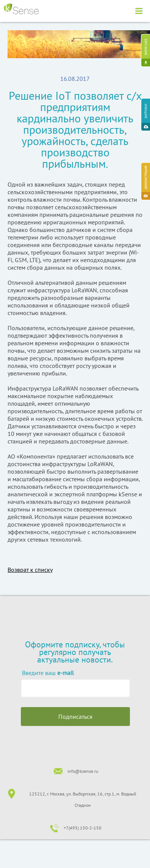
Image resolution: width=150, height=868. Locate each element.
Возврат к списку (30, 570)
